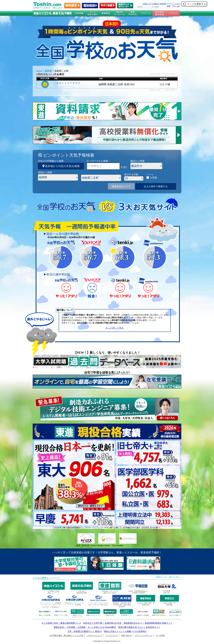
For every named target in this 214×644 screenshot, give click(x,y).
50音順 (154, 178)
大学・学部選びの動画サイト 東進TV (85, 631)
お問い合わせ (126, 636)
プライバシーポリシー (144, 636)
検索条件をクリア (121, 186)
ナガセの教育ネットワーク (46, 578)
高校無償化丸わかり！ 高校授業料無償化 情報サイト (148, 623)
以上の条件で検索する (156, 186)
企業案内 (155, 4)
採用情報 (163, 4)
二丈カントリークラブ (67, 83)
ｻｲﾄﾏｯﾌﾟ (170, 4)
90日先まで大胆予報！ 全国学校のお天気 (102, 623)
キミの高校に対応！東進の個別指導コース (61, 623)
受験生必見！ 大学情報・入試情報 (70, 627)
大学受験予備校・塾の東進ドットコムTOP (66, 636)
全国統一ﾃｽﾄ (147, 4)
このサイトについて (95, 636)
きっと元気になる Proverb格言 (102, 627)
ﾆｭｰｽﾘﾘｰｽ (177, 4)
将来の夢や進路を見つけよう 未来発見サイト (139, 627)
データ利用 (160, 636)
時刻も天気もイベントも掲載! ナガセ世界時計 (125, 631)
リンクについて (112, 636)
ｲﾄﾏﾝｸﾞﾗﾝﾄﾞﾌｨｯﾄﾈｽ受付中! (50, 607)
